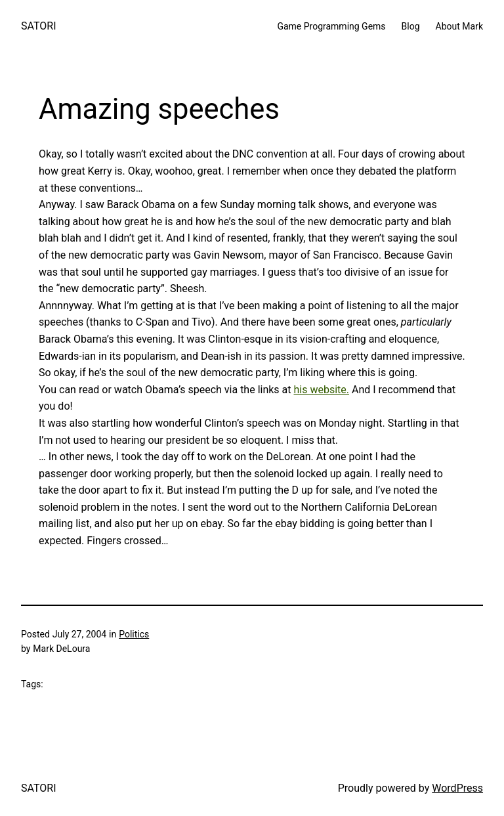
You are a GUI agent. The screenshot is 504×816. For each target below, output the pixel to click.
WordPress (457, 788)
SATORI (38, 26)
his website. (321, 390)
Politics (134, 634)
